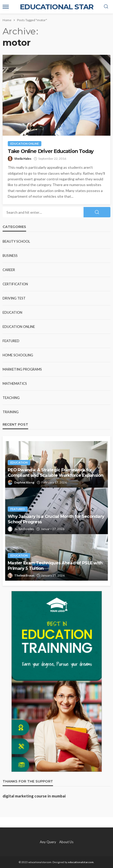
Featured (11, 341)
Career (9, 270)
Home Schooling (18, 355)
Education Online (25, 144)
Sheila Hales (23, 159)
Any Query (48, 842)
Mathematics (15, 383)
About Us (66, 842)
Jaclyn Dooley (24, 529)
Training (11, 412)
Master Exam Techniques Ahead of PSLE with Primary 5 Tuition (55, 566)
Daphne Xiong (24, 482)
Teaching (11, 398)
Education (12, 312)
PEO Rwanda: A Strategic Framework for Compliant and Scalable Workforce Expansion (56, 473)
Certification (15, 284)
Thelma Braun (24, 575)
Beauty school (16, 241)
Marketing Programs (22, 369)
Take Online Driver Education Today (51, 151)
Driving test (14, 298)
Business (10, 256)
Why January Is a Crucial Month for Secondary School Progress (56, 519)
